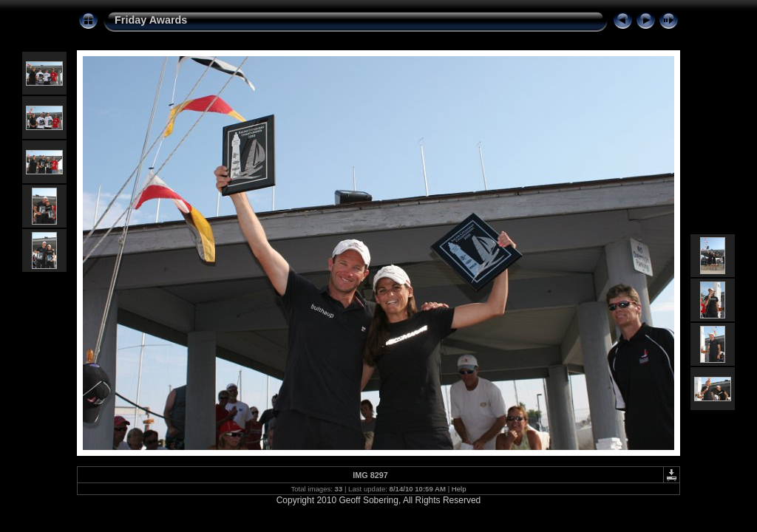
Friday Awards (151, 20)
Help (459, 489)
